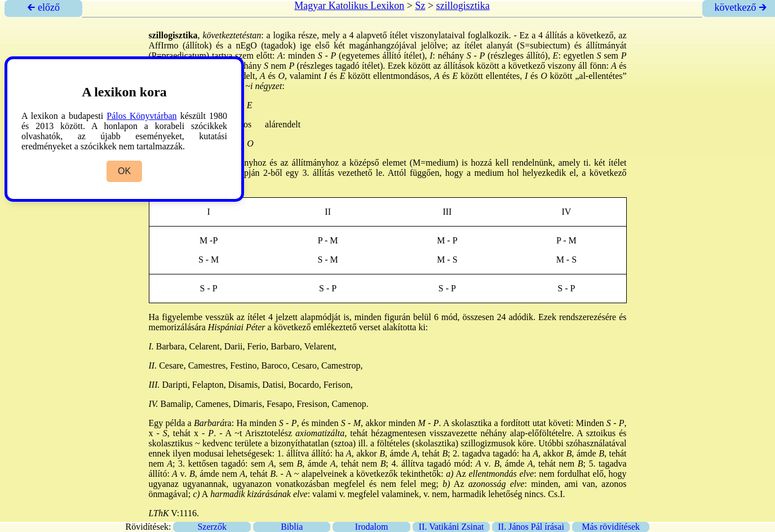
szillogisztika (463, 6)
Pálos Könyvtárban (141, 116)
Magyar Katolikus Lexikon (349, 6)
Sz (420, 6)
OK (124, 171)
